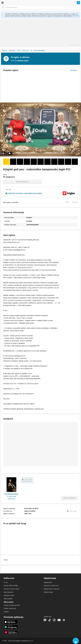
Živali (19, 51)
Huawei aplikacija (11, 632)
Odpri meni (3, 3)
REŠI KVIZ (76, 16)
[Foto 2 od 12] (13, 162)
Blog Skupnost (8, 592)
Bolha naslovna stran (40, 3)
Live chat (76, 641)
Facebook (45, 620)
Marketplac (12, 51)
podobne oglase (23, 60)
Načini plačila (8, 599)
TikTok (50, 620)
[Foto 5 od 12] (34, 162)
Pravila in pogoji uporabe (12, 605)
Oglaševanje (48, 582)
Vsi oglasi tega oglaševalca (11, 497)
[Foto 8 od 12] (54, 162)
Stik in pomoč (9, 602)
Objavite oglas (48, 592)
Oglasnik (5, 51)
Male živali (25, 51)
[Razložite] (10, 189)
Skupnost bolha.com (64, 620)
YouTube (59, 620)
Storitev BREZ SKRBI (11, 586)
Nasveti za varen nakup (11, 589)
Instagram (54, 620)
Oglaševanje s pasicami (51, 589)
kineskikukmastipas (11, 494)
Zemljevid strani (9, 595)
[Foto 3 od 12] (20, 162)
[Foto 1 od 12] (6, 162)
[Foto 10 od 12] (68, 162)
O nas (6, 582)
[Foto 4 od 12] (27, 162)
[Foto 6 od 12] (41, 162)
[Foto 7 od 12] (47, 162)
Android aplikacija (11, 627)
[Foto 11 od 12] (75, 162)
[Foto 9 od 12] (61, 162)
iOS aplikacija (11, 622)
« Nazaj (5, 560)
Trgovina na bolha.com (51, 586)
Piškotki (6, 612)
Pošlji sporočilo (22, 182)
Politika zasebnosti (10, 608)
